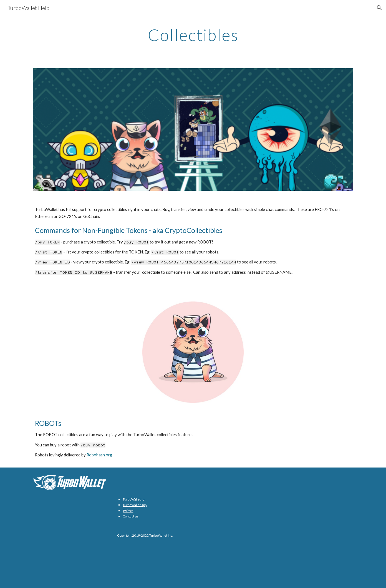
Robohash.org (99, 455)
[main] (193, 35)
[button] (379, 8)
